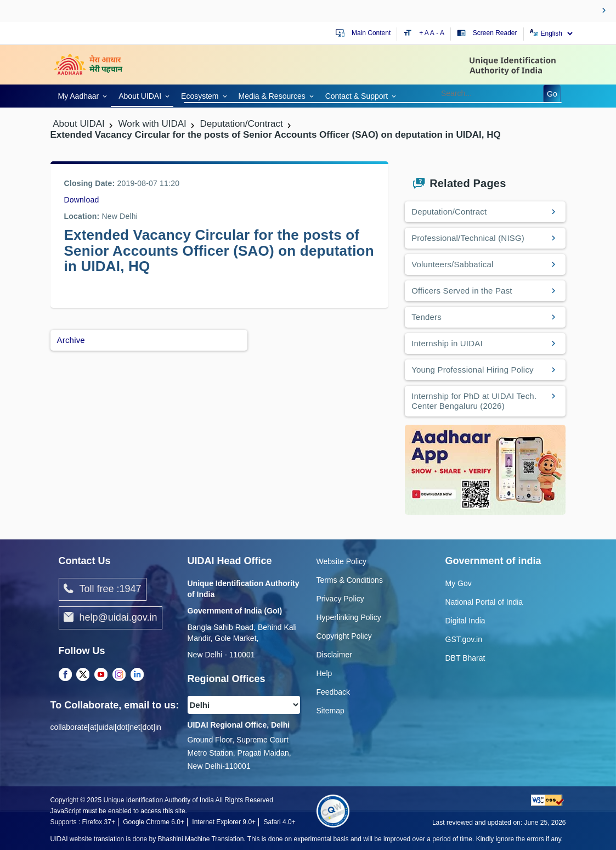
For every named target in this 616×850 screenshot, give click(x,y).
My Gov (459, 583)
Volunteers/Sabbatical (452, 264)
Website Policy (342, 561)
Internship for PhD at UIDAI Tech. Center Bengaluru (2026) (474, 401)
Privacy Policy (340, 599)
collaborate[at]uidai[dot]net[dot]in (106, 727)
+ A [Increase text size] (425, 33)
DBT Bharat (465, 658)
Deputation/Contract (449, 212)
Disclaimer (334, 655)
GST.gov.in (464, 639)
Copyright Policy (344, 636)
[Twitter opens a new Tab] (83, 675)
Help (324, 673)
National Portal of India (484, 602)
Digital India (465, 621)
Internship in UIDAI (447, 343)
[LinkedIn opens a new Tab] (137, 675)
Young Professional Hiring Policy (473, 370)
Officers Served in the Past (462, 291)
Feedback (333, 692)
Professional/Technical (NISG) (468, 238)
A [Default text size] (432, 33)
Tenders (426, 317)
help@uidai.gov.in (111, 618)
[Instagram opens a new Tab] (119, 675)
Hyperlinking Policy (349, 617)
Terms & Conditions (350, 580)
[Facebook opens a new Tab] (65, 675)
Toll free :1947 (103, 589)
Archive (71, 340)
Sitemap (330, 711)
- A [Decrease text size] (440, 33)
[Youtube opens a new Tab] (101, 675)
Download (82, 200)
